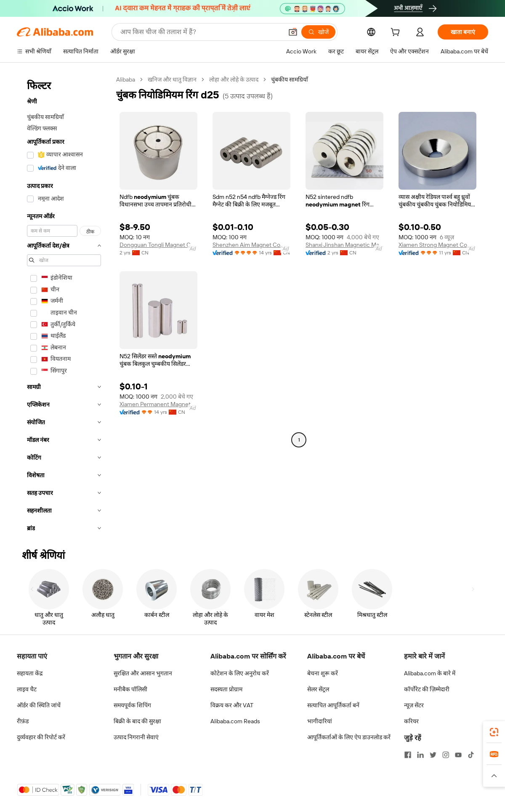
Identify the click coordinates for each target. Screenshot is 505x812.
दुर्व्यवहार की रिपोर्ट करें (41, 737)
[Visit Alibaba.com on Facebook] (408, 755)
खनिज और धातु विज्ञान (172, 79)
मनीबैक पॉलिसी (130, 689)
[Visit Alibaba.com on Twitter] (433, 755)
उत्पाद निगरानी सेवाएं (136, 737)
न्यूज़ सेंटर (414, 705)
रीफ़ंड (23, 721)
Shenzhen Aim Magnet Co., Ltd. (251, 245)
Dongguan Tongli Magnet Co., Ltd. (158, 245)
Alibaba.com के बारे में (430, 673)
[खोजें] (318, 32)
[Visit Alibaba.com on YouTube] (458, 755)
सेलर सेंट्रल (318, 689)
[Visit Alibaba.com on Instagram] (446, 755)
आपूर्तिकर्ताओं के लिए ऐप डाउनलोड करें (349, 737)
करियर (411, 721)
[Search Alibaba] (201, 32)
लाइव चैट (27, 689)
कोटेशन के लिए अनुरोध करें (240, 673)
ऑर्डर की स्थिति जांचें (39, 705)
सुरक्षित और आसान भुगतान (143, 673)
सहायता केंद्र (30, 673)
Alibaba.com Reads (235, 721)
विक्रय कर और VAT (232, 705)
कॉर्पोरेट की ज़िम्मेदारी (427, 689)
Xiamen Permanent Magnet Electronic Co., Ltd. (158, 404)
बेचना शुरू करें (323, 673)
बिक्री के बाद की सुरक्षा (137, 721)
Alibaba (126, 79)
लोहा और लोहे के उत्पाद (234, 79)
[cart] (397, 33)
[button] (293, 32)
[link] (494, 732)
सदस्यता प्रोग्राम (226, 689)
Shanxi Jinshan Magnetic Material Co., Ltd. (344, 245)
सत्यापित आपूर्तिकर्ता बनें (333, 705)
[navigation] (64, 306)
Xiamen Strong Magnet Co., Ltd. (437, 245)
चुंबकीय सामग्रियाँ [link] (290, 79)
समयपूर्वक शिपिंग (132, 705)
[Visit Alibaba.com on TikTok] (471, 755)
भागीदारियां (320, 721)
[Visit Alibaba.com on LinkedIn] (420, 755)
